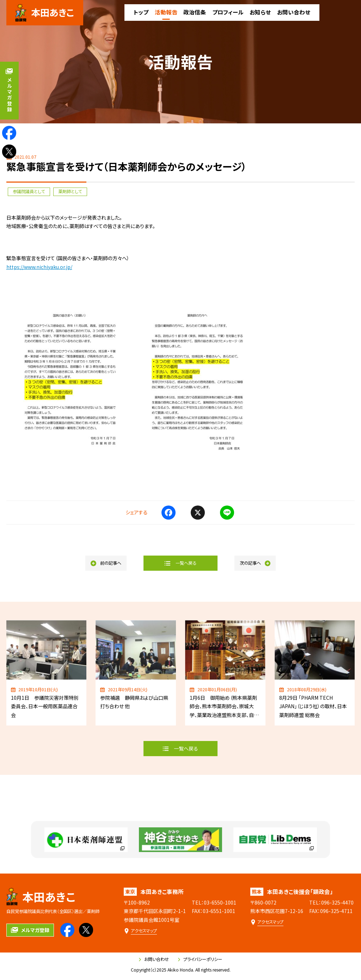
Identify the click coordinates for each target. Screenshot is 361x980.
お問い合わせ (154, 959)
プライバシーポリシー (200, 959)
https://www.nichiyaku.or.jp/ (39, 267)
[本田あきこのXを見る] (9, 152)
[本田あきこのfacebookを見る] (9, 133)
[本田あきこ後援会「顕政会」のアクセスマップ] (267, 922)
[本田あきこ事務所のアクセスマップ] (140, 931)
